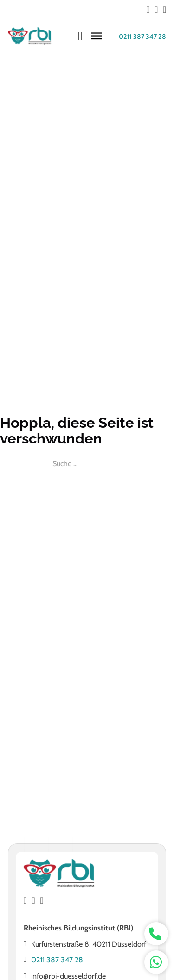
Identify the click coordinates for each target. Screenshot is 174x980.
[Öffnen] (97, 37)
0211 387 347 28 (142, 37)
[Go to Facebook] (148, 10)
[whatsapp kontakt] (156, 934)
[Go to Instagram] (156, 10)
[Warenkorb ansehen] (80, 36)
